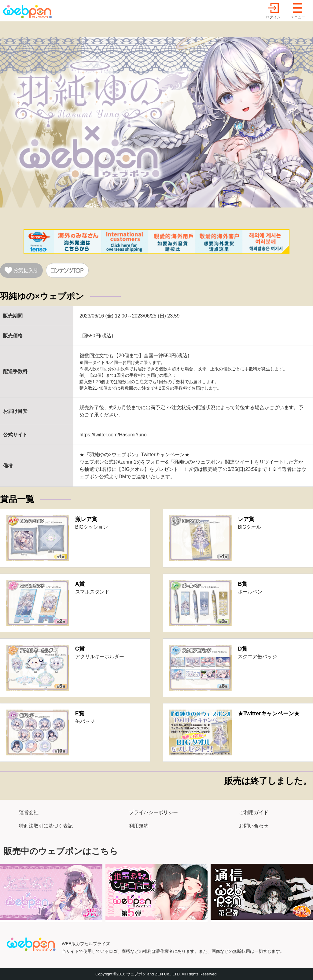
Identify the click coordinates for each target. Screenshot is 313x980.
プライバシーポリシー (153, 812)
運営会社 (29, 812)
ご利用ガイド (254, 812)
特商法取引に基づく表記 (46, 826)
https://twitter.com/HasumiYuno (113, 435)
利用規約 (139, 826)
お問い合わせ (254, 826)
